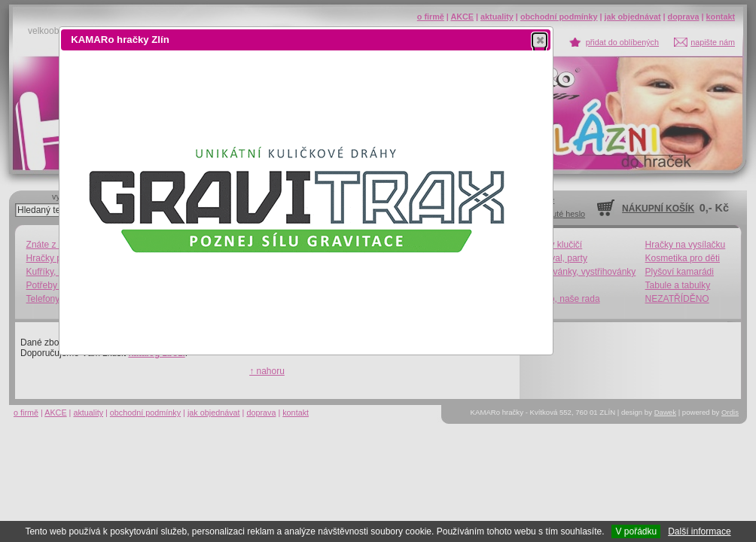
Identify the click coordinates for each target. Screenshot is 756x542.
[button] (540, 40)
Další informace (699, 531)
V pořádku (636, 531)
